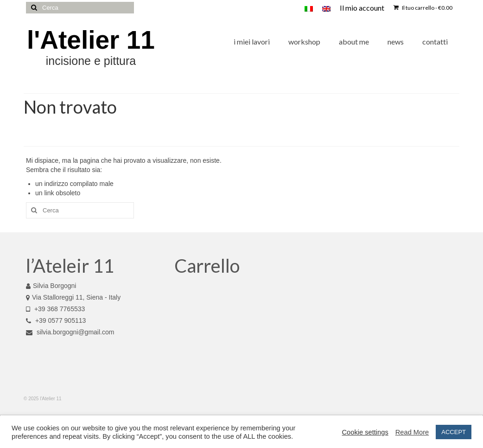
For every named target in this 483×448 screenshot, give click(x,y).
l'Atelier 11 (91, 40)
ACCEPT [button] (454, 432)
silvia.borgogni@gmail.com (70, 332)
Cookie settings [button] (365, 432)
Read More (412, 432)
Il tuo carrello (423, 8)
